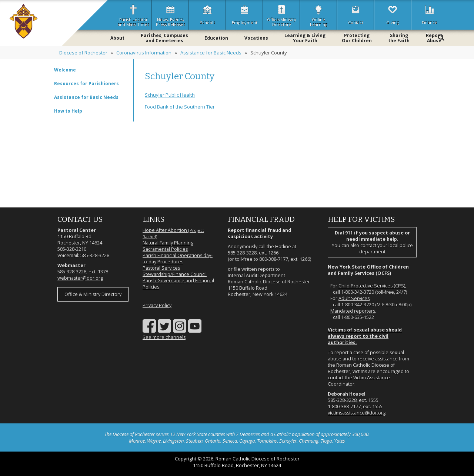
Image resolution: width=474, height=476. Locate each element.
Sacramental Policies (165, 249)
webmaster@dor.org (80, 278)
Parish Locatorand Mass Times (133, 15)
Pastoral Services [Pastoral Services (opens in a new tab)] (161, 268)
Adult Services (354, 298)
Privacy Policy (157, 305)
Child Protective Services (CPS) (372, 286)
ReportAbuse (434, 38)
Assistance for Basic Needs (211, 53)
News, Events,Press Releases (171, 15)
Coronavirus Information (144, 53)
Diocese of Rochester (83, 53)
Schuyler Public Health (170, 95)
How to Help (68, 111)
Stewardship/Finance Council (175, 274)
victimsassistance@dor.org (357, 413)
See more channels (164, 337)
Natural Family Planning (168, 243)
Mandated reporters (353, 311)
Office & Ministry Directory (93, 294)
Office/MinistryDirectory (282, 15)
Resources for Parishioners (86, 84)
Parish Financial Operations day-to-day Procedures (178, 259)
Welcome (65, 70)
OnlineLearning (319, 15)
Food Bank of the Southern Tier (180, 107)
